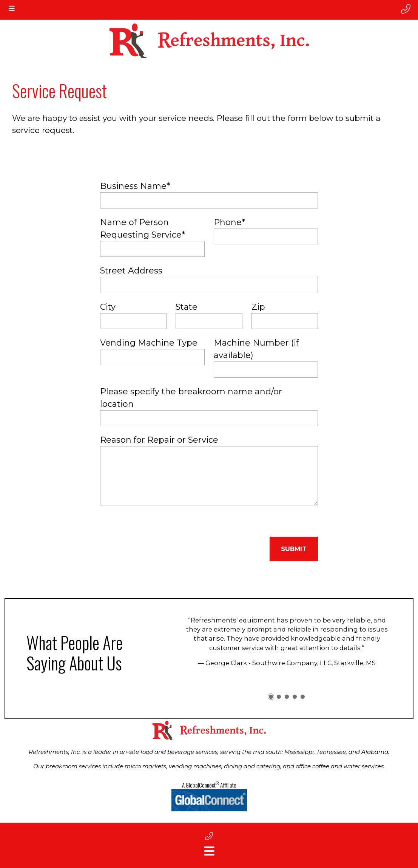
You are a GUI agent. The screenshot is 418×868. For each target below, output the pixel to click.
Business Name (135, 186)
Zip (258, 307)
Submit (294, 549)
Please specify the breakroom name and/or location (191, 398)
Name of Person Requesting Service (143, 229)
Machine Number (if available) (256, 349)
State (187, 307)
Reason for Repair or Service (159, 440)
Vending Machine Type (149, 343)
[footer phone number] (209, 836)
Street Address (131, 271)
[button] (271, 697)
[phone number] (406, 9)
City (108, 307)
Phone (229, 222)
